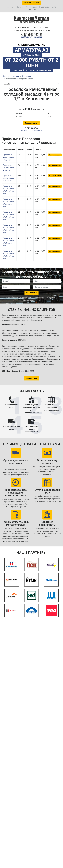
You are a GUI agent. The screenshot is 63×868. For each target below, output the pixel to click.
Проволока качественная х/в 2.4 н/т (9, 157)
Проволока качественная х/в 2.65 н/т (9, 178)
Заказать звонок (31, 3)
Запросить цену (31, 123)
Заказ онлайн (32, 7)
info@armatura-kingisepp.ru (32, 37)
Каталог (20, 7)
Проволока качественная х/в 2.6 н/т (9, 168)
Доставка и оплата (48, 7)
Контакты (32, 10)
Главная (10, 7)
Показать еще (31, 378)
